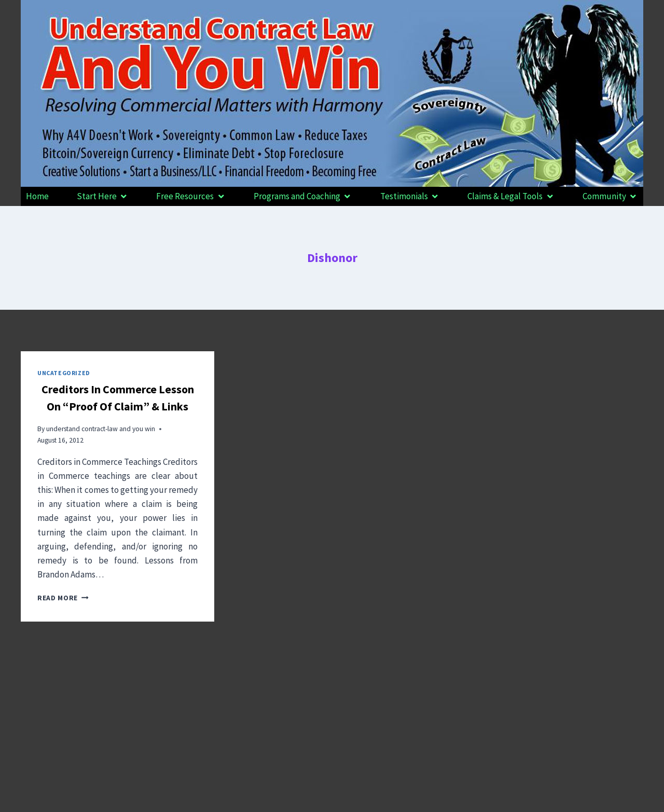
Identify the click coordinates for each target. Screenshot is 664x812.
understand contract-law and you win (101, 429)
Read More (63, 598)
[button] (103, 196)
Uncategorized (64, 373)
